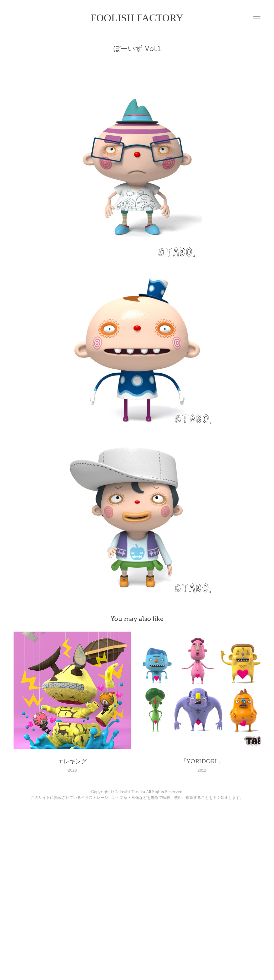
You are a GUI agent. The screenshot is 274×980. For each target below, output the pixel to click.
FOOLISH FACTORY (137, 18)
